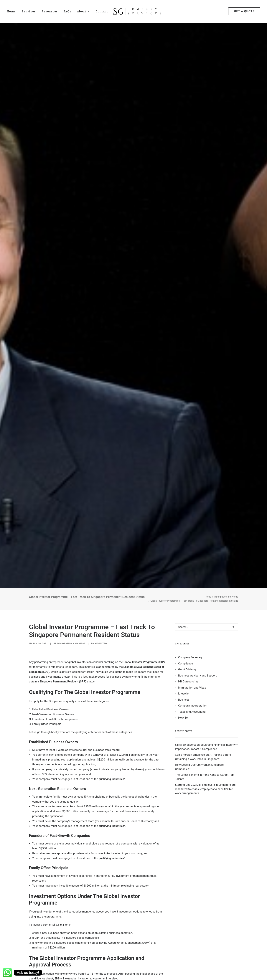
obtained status (60, 771)
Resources (50, 11)
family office (70, 960)
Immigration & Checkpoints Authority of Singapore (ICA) (130, 691)
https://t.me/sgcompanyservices (127, 942)
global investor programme (128, 960)
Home (11, 11)
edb (56, 960)
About (83, 11)
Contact (102, 11)
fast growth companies (94, 960)
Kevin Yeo (101, 348)
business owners (40, 960)
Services (29, 11)
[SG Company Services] (137, 11)
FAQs (67, 11)
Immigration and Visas (226, 301)
